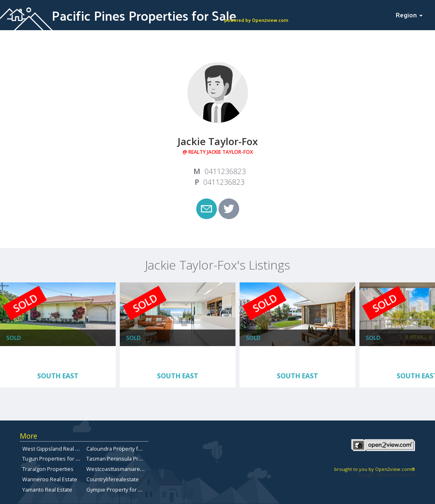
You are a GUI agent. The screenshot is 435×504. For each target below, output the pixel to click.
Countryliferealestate (113, 479)
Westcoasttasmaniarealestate (123, 469)
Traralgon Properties (48, 469)
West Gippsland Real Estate (56, 449)
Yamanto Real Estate (47, 490)
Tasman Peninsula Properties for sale (133, 459)
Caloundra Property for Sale (121, 449)
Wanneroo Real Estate (50, 479)
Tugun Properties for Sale (54, 459)
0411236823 (225, 171)
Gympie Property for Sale (118, 490)
